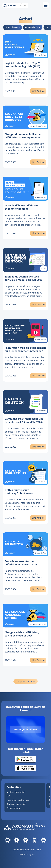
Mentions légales (27, 854)
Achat (44, 268)
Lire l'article (38, 91)
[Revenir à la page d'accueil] (25, 828)
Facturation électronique (18, 800)
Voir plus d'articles (26, 681)
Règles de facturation (16, 804)
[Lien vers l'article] (26, 46)
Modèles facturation (16, 792)
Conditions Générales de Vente (27, 850)
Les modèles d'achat (38, 126)
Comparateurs (13, 808)
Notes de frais (33, 27)
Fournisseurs (13, 27)
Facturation (14, 787)
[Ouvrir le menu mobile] (46, 5)
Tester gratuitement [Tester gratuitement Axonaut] (26, 729)
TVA (8, 796)
